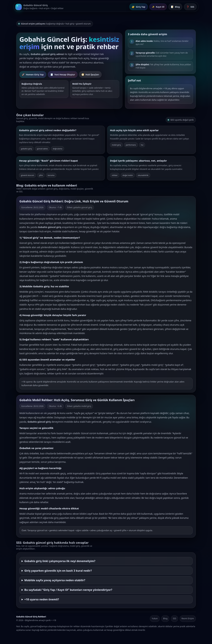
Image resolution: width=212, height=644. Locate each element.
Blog (165, 618)
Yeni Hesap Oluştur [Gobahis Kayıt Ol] (63, 75)
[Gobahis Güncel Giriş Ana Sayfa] (40, 7)
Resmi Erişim (188, 618)
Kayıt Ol (158, 7)
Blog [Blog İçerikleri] (175, 7)
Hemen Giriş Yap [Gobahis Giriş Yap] (33, 75)
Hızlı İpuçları (90, 75)
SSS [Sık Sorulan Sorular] (190, 7)
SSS (174, 618)
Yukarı (155, 618)
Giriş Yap (139, 7)
